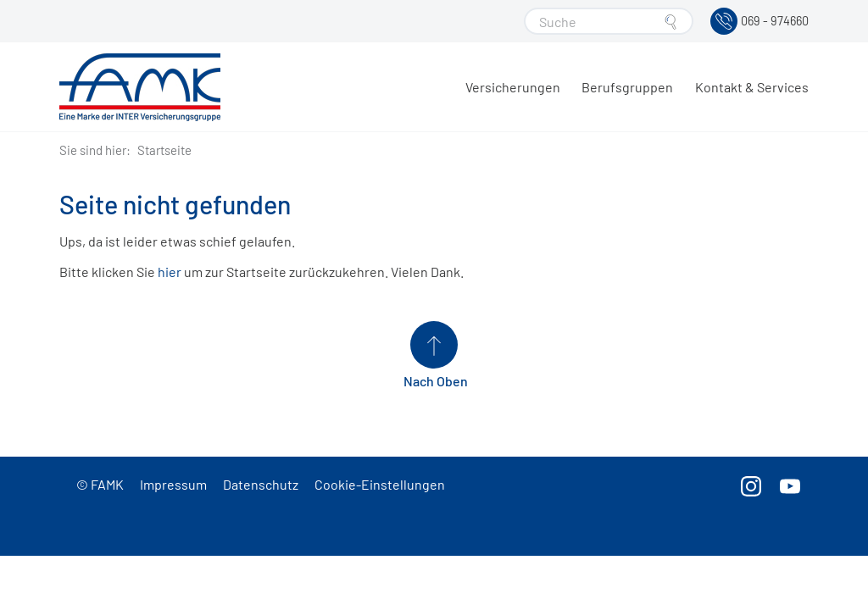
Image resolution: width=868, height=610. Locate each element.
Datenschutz (261, 484)
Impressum (173, 484)
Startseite (164, 150)
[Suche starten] (670, 22)
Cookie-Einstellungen (380, 484)
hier (170, 272)
